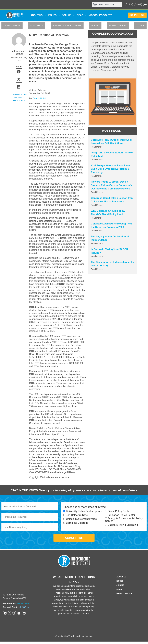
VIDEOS (93, 15)
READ (82, 15)
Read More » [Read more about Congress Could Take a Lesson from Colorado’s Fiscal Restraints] (97, 205)
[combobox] (106, 4)
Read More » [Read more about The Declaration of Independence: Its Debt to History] (97, 269)
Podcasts (106, 15)
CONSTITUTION (12, 26)
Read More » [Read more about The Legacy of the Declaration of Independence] (97, 244)
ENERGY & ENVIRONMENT (67, 26)
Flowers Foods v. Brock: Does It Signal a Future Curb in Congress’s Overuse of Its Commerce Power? (111, 185)
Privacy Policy (124, 596)
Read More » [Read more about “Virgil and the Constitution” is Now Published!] (97, 160)
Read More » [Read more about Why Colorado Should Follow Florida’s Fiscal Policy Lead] (97, 218)
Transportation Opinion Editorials (19, 98)
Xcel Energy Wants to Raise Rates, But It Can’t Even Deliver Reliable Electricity (111, 169)
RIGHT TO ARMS (118, 26)
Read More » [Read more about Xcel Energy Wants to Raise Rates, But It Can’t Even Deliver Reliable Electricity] (97, 176)
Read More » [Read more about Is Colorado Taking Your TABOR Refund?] (97, 257)
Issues (54, 15)
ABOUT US (38, 15)
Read (119, 592)
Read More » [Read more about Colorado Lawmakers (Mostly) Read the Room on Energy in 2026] (97, 231)
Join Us (120, 588)
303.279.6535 (23, 606)
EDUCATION (37, 26)
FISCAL (95, 26)
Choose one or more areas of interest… (86, 507)
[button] (19, 72)
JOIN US (69, 15)
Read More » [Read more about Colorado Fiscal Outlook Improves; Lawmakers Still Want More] (97, 147)
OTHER (140, 26)
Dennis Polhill (40, 99)
